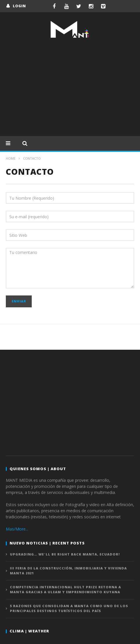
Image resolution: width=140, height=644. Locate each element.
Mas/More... (17, 529)
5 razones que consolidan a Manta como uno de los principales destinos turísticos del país (69, 608)
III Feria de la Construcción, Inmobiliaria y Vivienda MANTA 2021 (68, 571)
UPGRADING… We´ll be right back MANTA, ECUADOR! (65, 554)
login (19, 6)
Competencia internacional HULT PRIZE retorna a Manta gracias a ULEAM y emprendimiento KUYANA (65, 589)
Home (11, 158)
